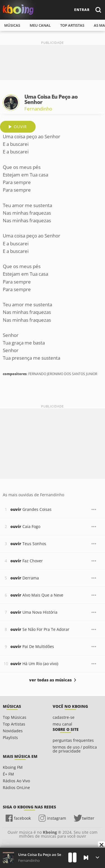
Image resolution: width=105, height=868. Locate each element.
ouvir (20, 127)
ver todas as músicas (50, 680)
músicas (12, 25)
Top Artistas (14, 724)
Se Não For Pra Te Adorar (40, 629)
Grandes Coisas (31, 509)
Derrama (25, 578)
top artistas (72, 25)
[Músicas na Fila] (97, 857)
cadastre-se (64, 717)
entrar (82, 10)
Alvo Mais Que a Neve (37, 595)
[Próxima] (86, 858)
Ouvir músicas (18, 10)
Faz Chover (27, 561)
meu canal (40, 25)
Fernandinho (38, 109)
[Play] (73, 857)
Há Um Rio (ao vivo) (34, 664)
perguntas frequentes (73, 740)
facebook (22, 818)
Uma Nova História (34, 612)
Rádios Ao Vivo (16, 781)
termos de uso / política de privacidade (75, 749)
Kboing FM (13, 767)
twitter (88, 818)
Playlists (10, 737)
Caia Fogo (25, 526)
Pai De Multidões (32, 646)
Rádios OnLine (16, 787)
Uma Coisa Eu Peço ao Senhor (44, 855)
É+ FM (8, 774)
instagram (57, 818)
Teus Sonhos (28, 544)
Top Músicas (15, 717)
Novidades (13, 731)
